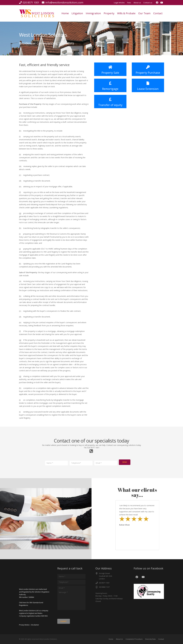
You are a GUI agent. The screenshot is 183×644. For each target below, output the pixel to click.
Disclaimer (35, 625)
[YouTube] (162, 3)
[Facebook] (157, 3)
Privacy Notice (24, 625)
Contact (161, 639)
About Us (119, 639)
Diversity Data (150, 639)
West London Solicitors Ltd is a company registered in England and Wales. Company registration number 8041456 (34, 613)
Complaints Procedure (134, 639)
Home (111, 639)
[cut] (37, 13)
